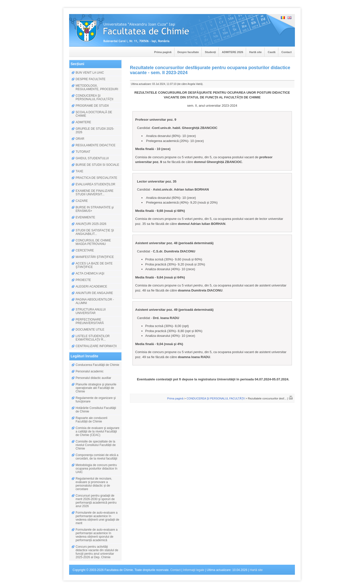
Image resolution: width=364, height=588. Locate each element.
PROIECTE (83, 280)
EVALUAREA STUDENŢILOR (95, 184)
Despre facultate (188, 52)
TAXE (79, 171)
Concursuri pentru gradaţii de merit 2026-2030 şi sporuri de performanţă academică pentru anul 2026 (96, 501)
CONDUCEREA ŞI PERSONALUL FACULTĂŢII (95, 97)
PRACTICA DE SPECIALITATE (96, 178)
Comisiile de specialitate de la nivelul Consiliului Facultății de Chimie (96, 445)
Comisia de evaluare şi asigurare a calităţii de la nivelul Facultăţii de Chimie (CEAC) (98, 431)
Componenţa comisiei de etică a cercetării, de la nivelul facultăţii (97, 457)
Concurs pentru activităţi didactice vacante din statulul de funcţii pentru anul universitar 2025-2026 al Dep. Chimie (97, 552)
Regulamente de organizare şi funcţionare (96, 400)
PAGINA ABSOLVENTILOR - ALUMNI (95, 301)
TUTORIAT (83, 152)
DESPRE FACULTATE (90, 79)
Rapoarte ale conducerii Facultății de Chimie (92, 420)
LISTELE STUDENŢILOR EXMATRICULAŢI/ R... (93, 338)
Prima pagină (163, 52)
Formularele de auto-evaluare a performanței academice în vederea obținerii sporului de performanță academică (97, 535)
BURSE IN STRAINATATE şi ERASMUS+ (95, 209)
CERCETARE (85, 250)
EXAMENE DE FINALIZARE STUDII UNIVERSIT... (95, 193)
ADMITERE (83, 122)
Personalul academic (89, 371)
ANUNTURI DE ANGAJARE (94, 293)
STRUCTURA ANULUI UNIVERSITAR (91, 311)
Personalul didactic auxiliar (93, 378)
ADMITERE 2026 (232, 52)
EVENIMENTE (85, 217)
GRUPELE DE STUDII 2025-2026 (95, 130)
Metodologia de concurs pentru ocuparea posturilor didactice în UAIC (97, 469)
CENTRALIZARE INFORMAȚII (96, 346)
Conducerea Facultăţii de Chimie (97, 365)
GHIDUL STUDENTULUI (92, 158)
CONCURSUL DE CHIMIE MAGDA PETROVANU (93, 242)
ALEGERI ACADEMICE (91, 286)
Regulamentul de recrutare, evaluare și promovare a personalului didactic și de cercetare (94, 484)
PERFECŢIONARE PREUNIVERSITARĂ (90, 321)
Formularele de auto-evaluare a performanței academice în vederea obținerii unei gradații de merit (97, 518)
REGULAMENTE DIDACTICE (96, 145)
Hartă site (255, 52)
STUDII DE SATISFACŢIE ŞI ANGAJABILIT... (95, 232)
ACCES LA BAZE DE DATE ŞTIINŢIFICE (94, 265)
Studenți (210, 52)
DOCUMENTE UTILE (90, 330)
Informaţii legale (194, 570)
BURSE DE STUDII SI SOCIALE (97, 165)
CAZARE (82, 201)
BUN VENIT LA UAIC (90, 73)
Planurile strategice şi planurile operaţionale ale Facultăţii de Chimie (96, 388)
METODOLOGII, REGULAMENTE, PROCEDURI (97, 87)
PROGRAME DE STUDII (92, 106)
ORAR (80, 139)
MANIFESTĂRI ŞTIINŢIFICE (95, 257)
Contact (287, 52)
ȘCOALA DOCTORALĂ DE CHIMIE (94, 114)
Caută (271, 52)
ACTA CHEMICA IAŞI (90, 273)
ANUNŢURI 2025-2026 (91, 224)
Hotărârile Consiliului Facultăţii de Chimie (96, 410)
